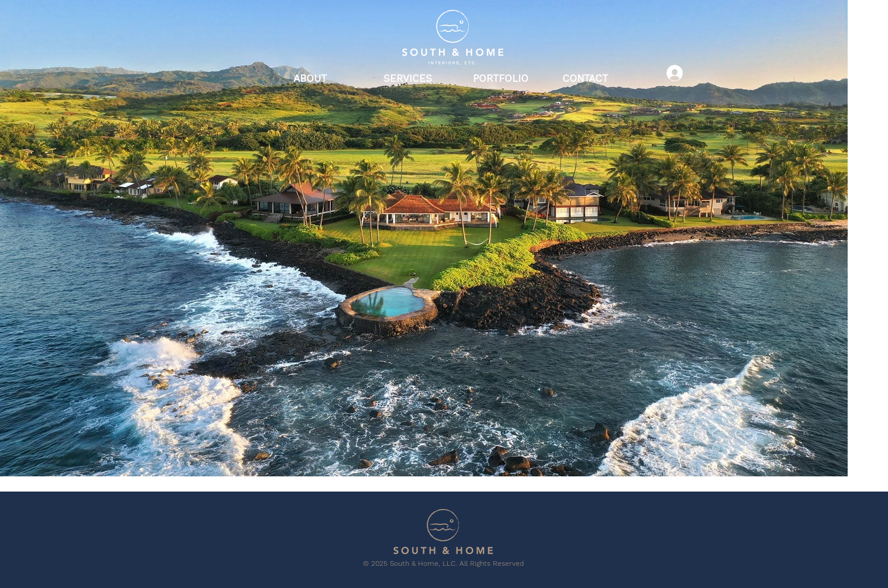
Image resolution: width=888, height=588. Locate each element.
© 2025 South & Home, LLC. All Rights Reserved (443, 563)
